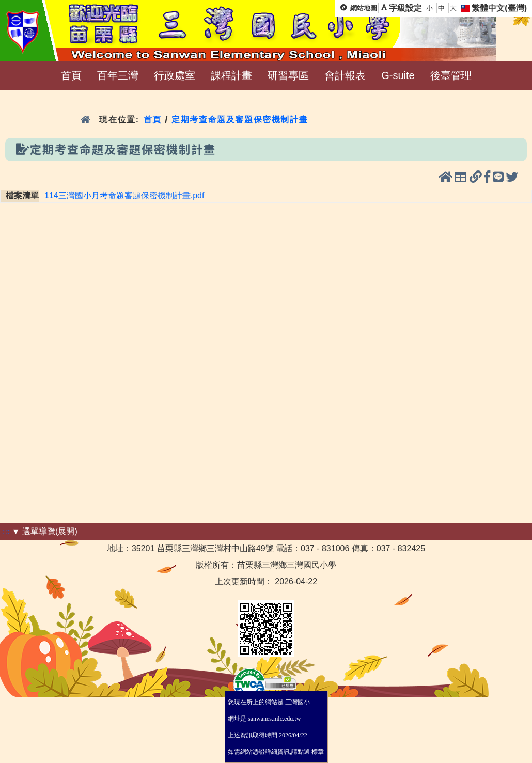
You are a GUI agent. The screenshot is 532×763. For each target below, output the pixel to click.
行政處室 (175, 75)
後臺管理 (451, 75)
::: (6, 531)
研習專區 (288, 75)
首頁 (71, 75)
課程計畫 (231, 75)
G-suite (398, 75)
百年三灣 (118, 75)
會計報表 (345, 75)
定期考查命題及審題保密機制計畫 (240, 120)
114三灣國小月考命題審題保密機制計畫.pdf (124, 196)
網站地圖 (364, 8)
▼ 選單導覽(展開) (45, 531)
